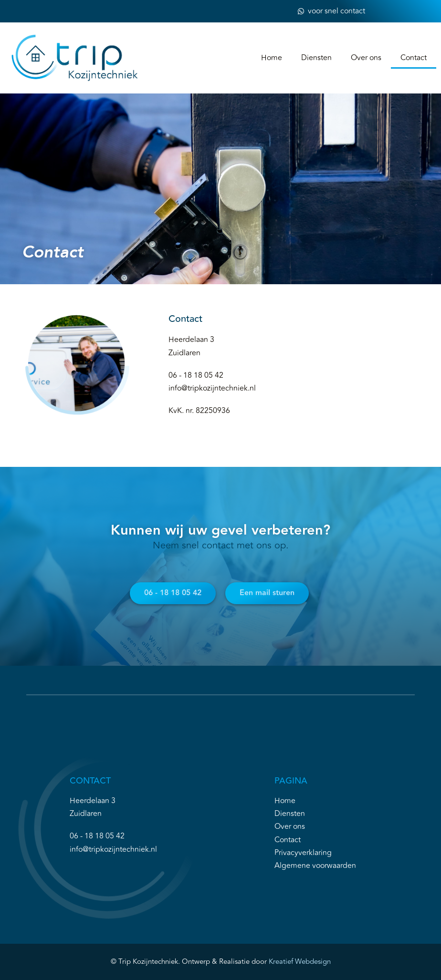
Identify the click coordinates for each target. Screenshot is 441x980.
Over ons (366, 58)
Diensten (316, 58)
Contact (414, 58)
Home (272, 58)
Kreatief (281, 962)
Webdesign (312, 962)
